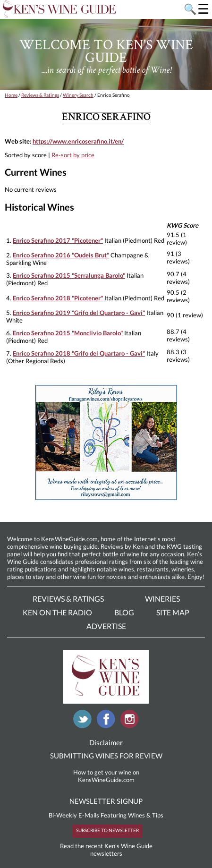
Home (11, 95)
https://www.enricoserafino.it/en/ (78, 141)
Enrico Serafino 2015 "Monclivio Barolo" (68, 333)
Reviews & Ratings (40, 95)
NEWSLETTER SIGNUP (106, 801)
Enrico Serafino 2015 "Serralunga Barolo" (69, 275)
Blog (124, 612)
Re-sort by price (73, 155)
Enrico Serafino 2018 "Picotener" (58, 298)
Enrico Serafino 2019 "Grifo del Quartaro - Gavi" (79, 313)
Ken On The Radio (57, 612)
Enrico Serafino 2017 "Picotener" (58, 240)
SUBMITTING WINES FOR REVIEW (106, 756)
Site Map (173, 612)
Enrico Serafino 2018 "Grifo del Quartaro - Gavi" (79, 353)
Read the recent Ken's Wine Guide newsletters (106, 850)
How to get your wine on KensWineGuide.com (106, 776)
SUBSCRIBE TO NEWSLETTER (107, 830)
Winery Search (78, 95)
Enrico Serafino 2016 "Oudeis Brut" (61, 255)
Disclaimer (106, 742)
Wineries (162, 599)
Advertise (106, 626)
